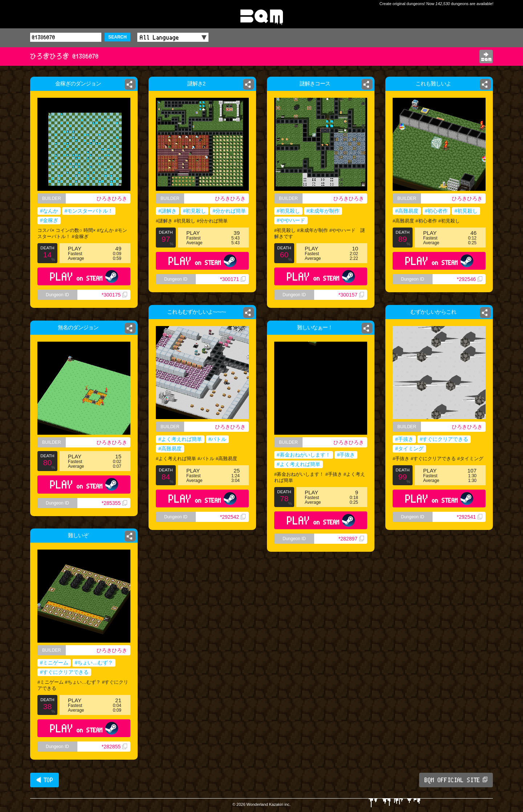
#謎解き (167, 211)
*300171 (233, 279)
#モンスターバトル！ (89, 211)
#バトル (218, 439)
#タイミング (409, 449)
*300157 (351, 295)
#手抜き (404, 439)
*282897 (351, 539)
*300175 (114, 295)
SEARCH (117, 37)
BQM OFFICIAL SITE (456, 780)
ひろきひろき (112, 198)
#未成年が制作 (323, 211)
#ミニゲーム (54, 663)
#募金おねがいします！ (304, 455)
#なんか (49, 211)
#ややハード (291, 220)
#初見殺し (195, 211)
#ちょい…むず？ (94, 663)
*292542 (233, 517)
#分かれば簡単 (229, 211)
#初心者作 (437, 211)
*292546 (470, 279)
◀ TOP (44, 780)
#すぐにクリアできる (444, 439)
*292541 (470, 517)
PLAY (84, 276)
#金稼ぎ (49, 220)
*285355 (114, 503)
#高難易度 (407, 211)
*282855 (114, 747)
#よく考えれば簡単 (180, 439)
